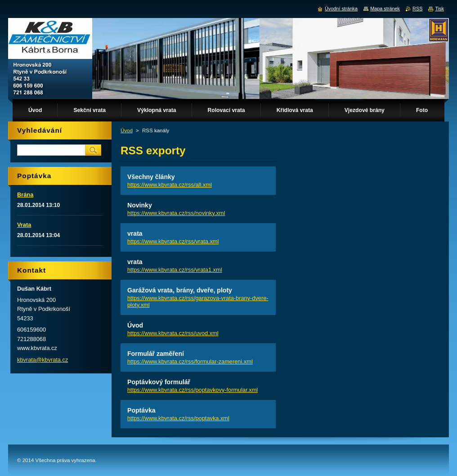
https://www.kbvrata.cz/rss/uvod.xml (173, 333)
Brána (25, 195)
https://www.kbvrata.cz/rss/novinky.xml (176, 213)
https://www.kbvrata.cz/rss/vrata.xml (173, 241)
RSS (417, 9)
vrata (135, 234)
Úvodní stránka (341, 9)
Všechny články (151, 177)
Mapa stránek (385, 9)
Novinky (140, 205)
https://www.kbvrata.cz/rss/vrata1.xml (175, 270)
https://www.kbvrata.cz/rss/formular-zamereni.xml (190, 361)
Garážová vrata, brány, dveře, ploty (180, 290)
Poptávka (141, 410)
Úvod (127, 130)
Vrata (24, 225)
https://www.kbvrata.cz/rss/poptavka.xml (178, 418)
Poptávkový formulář (159, 382)
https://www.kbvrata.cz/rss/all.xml (170, 185)
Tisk (439, 9)
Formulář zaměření (156, 354)
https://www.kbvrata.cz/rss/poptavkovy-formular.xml (193, 390)
